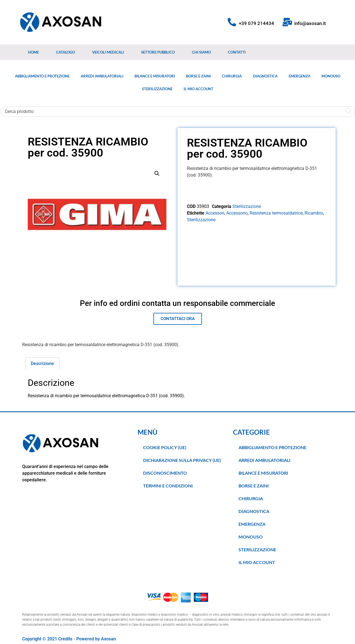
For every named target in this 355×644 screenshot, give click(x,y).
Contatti (237, 52)
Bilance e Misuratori (155, 76)
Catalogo (65, 52)
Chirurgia (232, 76)
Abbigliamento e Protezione (42, 76)
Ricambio (314, 213)
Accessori (215, 213)
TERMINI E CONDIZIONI (168, 486)
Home (33, 52)
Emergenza (300, 76)
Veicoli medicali (108, 52)
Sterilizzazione (157, 89)
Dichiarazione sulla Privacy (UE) (182, 460)
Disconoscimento (165, 473)
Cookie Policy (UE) (165, 447)
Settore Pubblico (158, 52)
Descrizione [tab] (42, 363)
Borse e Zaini (198, 76)
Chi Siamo (201, 52)
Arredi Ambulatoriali (102, 76)
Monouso (331, 76)
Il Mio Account (198, 89)
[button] (157, 173)
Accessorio (237, 213)
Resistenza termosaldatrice (276, 213)
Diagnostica (265, 76)
